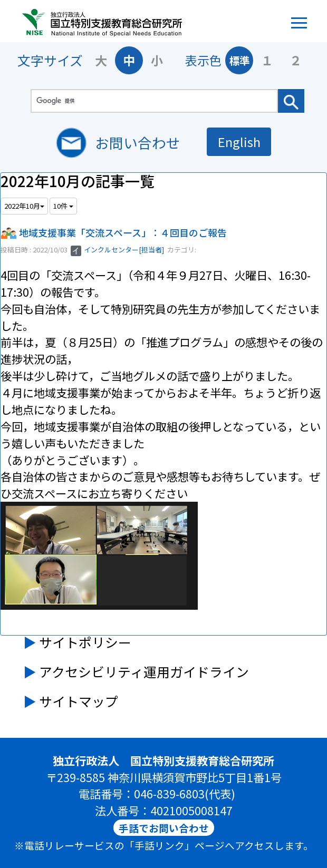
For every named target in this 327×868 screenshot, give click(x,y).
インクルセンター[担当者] (117, 250)
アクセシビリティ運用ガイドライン (144, 671)
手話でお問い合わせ (164, 828)
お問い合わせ (138, 143)
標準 (239, 60)
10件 (63, 206)
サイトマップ (79, 701)
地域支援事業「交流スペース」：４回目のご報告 (123, 232)
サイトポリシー (85, 642)
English (239, 142)
